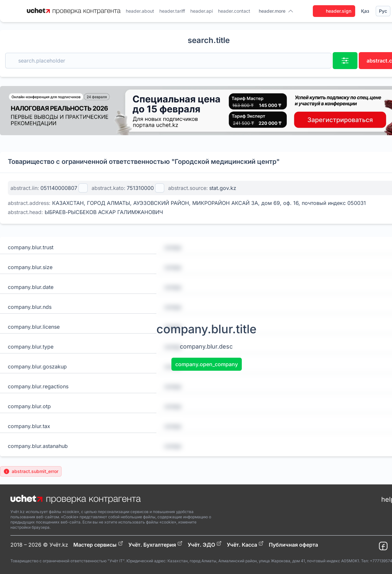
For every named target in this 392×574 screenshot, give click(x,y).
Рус (383, 11)
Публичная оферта (293, 545)
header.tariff (172, 11)
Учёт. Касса (245, 544)
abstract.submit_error (31, 471)
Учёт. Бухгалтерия (155, 544)
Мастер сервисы (98, 544)
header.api (202, 11)
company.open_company (207, 364)
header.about (140, 11)
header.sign (334, 11)
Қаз (365, 11)
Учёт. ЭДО (205, 544)
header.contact (234, 11)
